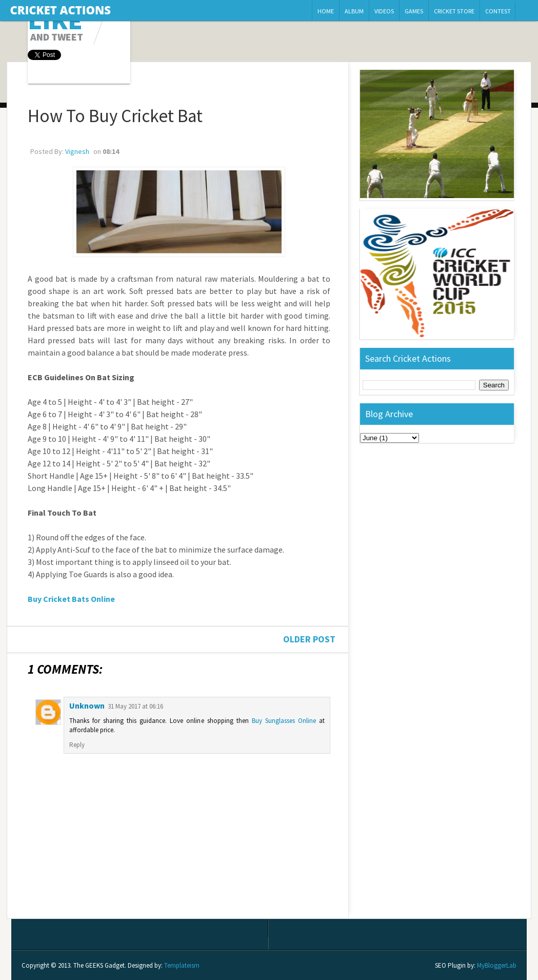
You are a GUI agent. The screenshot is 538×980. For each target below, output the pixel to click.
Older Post (309, 639)
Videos (384, 11)
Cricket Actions (61, 10)
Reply (77, 745)
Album (354, 11)
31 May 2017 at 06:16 (135, 706)
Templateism (182, 965)
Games (414, 11)
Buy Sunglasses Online (284, 721)
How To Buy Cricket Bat (115, 116)
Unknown (87, 705)
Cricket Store (454, 11)
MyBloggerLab (497, 965)
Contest (498, 11)
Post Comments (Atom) (98, 910)
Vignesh (77, 151)
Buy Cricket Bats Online (71, 599)
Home (326, 11)
